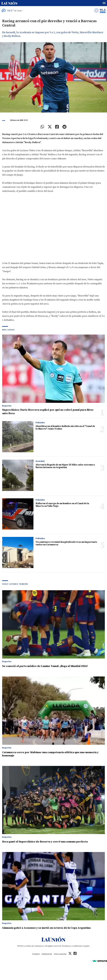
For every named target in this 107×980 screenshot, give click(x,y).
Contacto (36, 954)
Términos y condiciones (72, 946)
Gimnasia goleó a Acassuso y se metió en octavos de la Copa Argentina (46, 928)
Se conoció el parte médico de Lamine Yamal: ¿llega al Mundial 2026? (45, 666)
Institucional (47, 954)
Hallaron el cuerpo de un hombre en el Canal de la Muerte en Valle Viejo (62, 505)
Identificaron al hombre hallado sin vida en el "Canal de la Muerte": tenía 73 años (65, 428)
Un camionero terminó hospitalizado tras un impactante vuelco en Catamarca (66, 543)
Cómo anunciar (60, 954)
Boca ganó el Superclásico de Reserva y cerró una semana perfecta (45, 842)
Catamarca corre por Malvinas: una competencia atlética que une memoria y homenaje (50, 754)
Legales (86, 946)
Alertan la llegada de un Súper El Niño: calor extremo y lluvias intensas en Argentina (65, 466)
